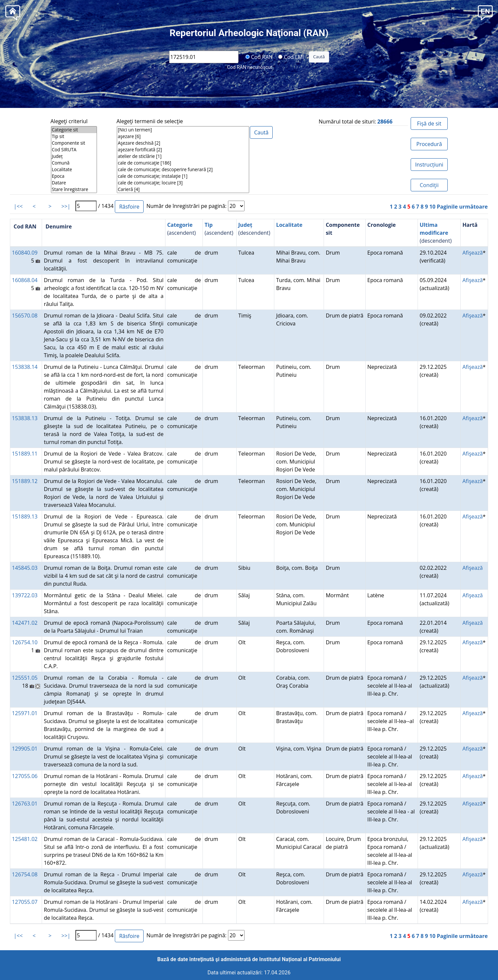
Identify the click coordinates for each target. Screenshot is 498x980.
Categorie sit (74, 130)
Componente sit (74, 143)
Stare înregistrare (74, 189)
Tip (208, 225)
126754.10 (25, 642)
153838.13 (25, 418)
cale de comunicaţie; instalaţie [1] (183, 176)
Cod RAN (259, 57)
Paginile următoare (462, 207)
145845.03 (25, 568)
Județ (74, 156)
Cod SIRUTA (74, 150)
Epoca (74, 176)
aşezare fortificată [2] (183, 150)
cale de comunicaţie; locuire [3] (183, 183)
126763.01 (25, 804)
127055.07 (25, 902)
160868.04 (25, 280)
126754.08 (25, 874)
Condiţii (429, 185)
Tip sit (74, 136)
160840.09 (25, 253)
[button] (485, 12)
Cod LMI (291, 57)
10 (432, 207)
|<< (18, 206)
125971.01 (25, 713)
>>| (66, 206)
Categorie (180, 225)
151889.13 (25, 516)
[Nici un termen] (183, 130)
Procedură (429, 144)
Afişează (472, 253)
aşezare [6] (183, 136)
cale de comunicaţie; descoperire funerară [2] (183, 170)
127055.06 (25, 776)
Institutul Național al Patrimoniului (300, 959)
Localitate (74, 170)
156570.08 (25, 316)
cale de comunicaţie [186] (183, 163)
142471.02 (25, 623)
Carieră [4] (183, 189)
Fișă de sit (429, 123)
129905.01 (25, 749)
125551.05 (25, 678)
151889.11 (25, 454)
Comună (74, 163)
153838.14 (25, 367)
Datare (74, 183)
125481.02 (25, 839)
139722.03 (25, 595)
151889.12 (25, 481)
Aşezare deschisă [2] (183, 143)
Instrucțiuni (429, 165)
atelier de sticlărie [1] (183, 156)
